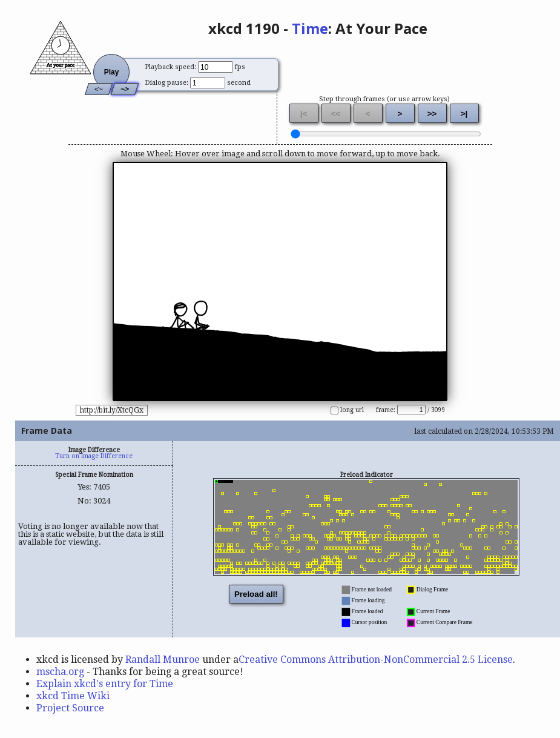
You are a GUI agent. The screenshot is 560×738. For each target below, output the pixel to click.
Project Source (70, 708)
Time (310, 28)
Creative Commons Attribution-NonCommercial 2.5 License (376, 660)
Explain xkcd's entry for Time (105, 684)
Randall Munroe (163, 660)
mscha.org (60, 672)
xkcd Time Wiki (73, 696)
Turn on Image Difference (94, 456)
